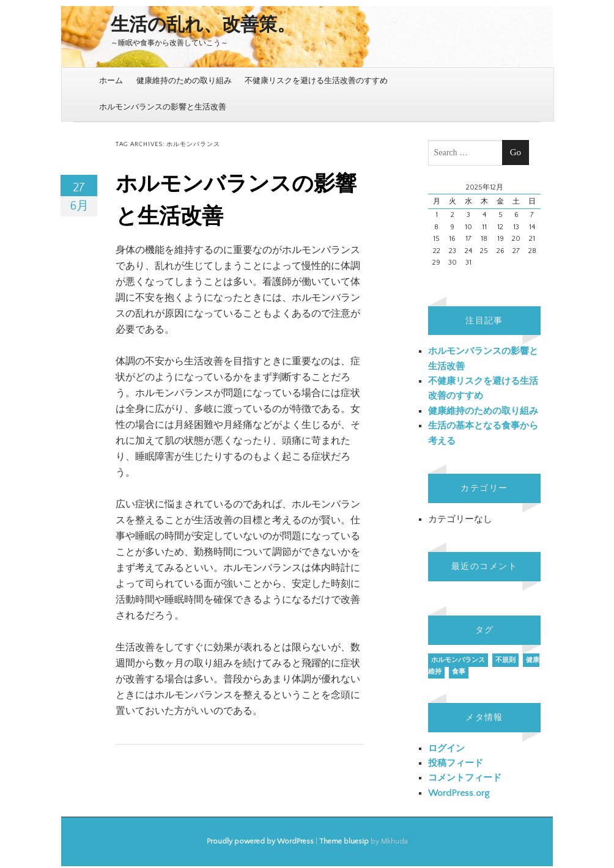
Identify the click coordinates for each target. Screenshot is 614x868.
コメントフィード (465, 778)
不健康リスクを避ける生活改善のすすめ (316, 81)
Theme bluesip (344, 841)
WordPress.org (459, 793)
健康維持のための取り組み (184, 81)
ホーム (111, 81)
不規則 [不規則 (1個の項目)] (505, 660)
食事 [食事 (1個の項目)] (459, 672)
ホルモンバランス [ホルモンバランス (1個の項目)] (458, 660)
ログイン (446, 748)
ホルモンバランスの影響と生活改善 (163, 107)
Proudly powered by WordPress (260, 841)
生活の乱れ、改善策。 (203, 25)
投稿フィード (456, 763)
